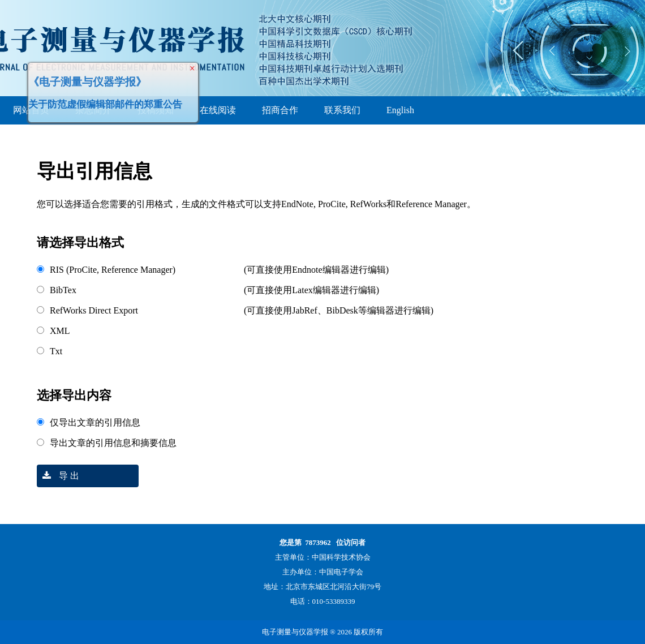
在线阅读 (218, 110)
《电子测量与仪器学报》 (91, 78)
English (400, 110)
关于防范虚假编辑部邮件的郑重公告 (109, 101)
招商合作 (280, 110)
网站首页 (31, 110)
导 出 (58, 476)
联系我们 (342, 110)
